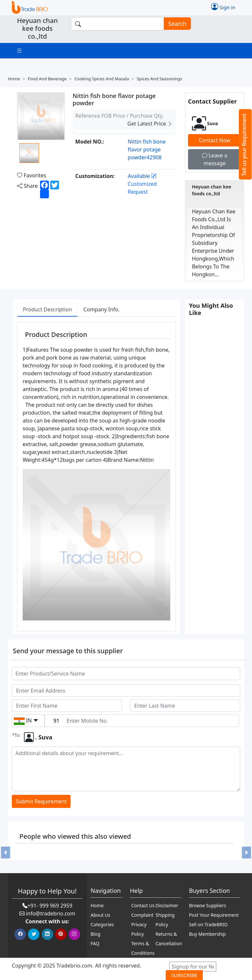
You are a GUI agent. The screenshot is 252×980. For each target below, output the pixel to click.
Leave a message (215, 159)
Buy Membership (207, 934)
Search (175, 24)
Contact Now (215, 140)
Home (14, 79)
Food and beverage (47, 79)
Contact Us (143, 905)
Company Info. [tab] (102, 309)
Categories (102, 924)
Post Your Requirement (214, 915)
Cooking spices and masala (102, 79)
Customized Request (142, 184)
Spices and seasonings (159, 79)
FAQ (95, 943)
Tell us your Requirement (244, 145)
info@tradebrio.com (51, 913)
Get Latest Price (150, 124)
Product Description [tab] (47, 309)
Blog (95, 934)
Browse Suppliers (208, 905)
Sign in (223, 7)
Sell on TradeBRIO (208, 924)
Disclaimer (167, 905)
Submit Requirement (41, 801)
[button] (6, 853)
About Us (100, 915)
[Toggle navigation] (19, 51)
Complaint (142, 915)
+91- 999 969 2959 (50, 906)
